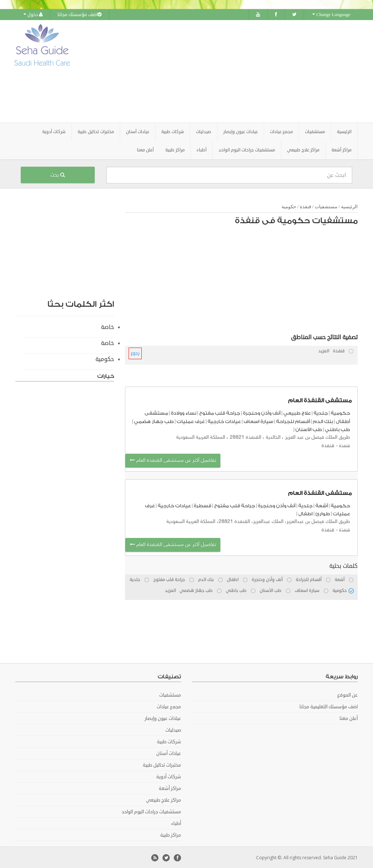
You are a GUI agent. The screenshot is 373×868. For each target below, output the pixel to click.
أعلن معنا (145, 150)
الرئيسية (344, 131)
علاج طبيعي (297, 413)
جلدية (321, 413)
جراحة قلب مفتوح (220, 413)
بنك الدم (323, 421)
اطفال (305, 513)
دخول (33, 15)
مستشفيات (326, 206)
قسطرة (203, 505)
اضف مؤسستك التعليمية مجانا (329, 706)
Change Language (331, 15)
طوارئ (323, 513)
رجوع (135, 353)
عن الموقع (348, 694)
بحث (58, 175)
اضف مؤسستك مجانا (80, 15)
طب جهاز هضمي (154, 421)
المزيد (324, 351)
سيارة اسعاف (258, 421)
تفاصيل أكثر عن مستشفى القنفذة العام (173, 460)
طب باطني (337, 429)
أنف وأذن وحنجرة (262, 413)
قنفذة (305, 206)
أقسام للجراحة (293, 421)
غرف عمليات (191, 421)
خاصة (107, 327)
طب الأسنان (309, 429)
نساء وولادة (184, 413)
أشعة (322, 505)
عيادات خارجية (224, 421)
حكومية (289, 206)
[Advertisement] (232, 71)
